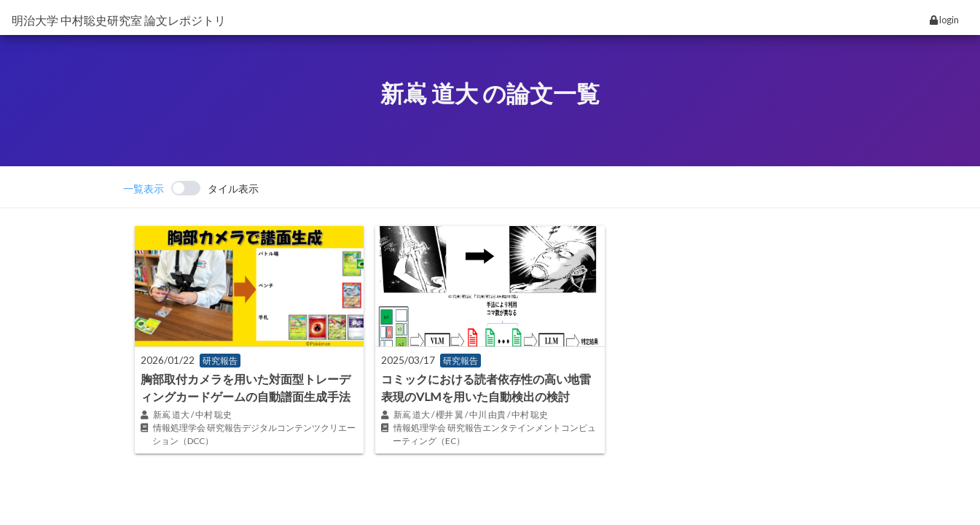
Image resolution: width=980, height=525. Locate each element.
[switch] (191, 188)
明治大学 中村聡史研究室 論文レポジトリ (119, 20)
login (944, 20)
